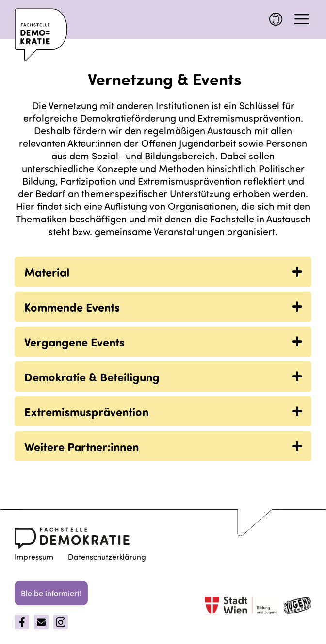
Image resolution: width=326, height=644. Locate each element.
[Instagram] (61, 622)
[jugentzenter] (298, 607)
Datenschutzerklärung (107, 557)
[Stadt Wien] (241, 607)
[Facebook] (22, 622)
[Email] (41, 622)
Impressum (34, 557)
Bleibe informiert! (51, 593)
